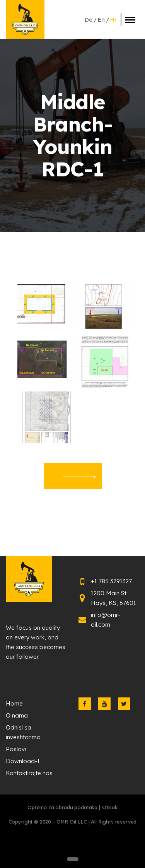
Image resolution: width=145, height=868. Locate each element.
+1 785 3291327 (111, 581)
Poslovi (16, 749)
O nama (17, 715)
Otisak (110, 807)
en (101, 20)
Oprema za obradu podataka (62, 807)
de (89, 20)
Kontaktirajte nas (29, 773)
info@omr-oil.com (106, 620)
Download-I (23, 761)
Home (14, 703)
